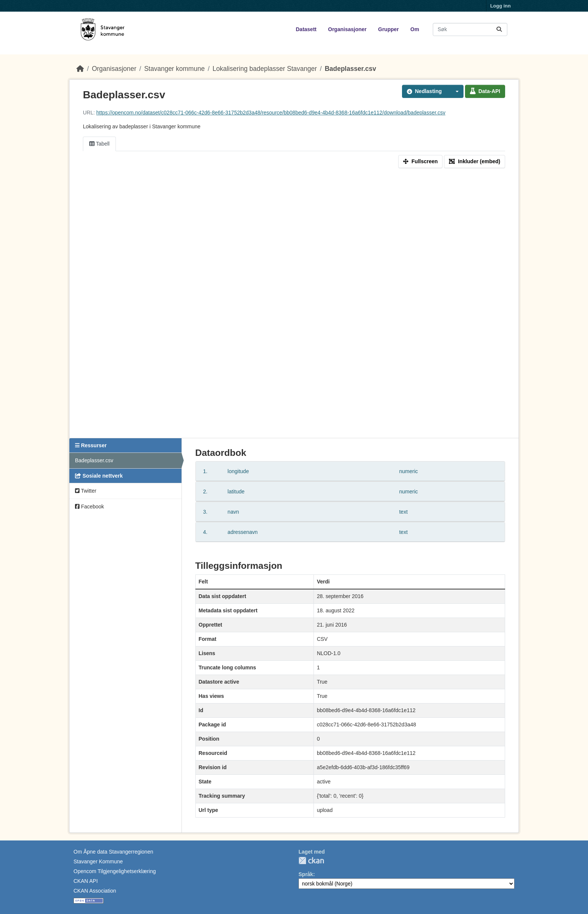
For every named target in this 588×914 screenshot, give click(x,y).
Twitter (86, 491)
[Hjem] (80, 69)
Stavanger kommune (174, 69)
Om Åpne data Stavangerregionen (113, 852)
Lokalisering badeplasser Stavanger (265, 69)
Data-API (485, 91)
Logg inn (500, 6)
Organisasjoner (347, 29)
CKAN (311, 861)
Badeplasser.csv (350, 69)
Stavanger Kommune (98, 861)
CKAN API (86, 881)
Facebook (89, 507)
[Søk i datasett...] (470, 29)
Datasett (306, 29)
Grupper (388, 29)
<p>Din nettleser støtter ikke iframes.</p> (294, 305)
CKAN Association (95, 891)
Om (415, 29)
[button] (455, 91)
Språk (306, 874)
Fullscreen (420, 161)
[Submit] (499, 29)
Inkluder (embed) (475, 161)
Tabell (99, 144)
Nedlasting (424, 91)
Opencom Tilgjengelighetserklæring (115, 871)
